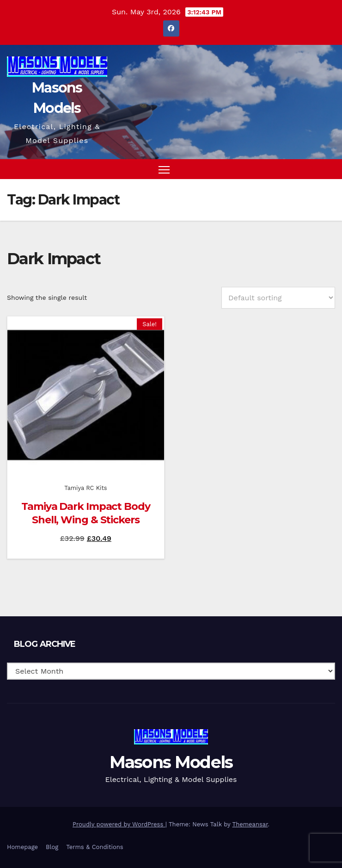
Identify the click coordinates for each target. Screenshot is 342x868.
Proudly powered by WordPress (119, 824)
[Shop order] (278, 298)
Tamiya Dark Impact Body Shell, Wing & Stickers (86, 513)
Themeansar (250, 824)
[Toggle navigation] (164, 169)
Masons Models (171, 762)
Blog (52, 847)
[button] (311, 169)
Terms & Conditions (95, 847)
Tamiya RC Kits (85, 488)
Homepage (22, 847)
